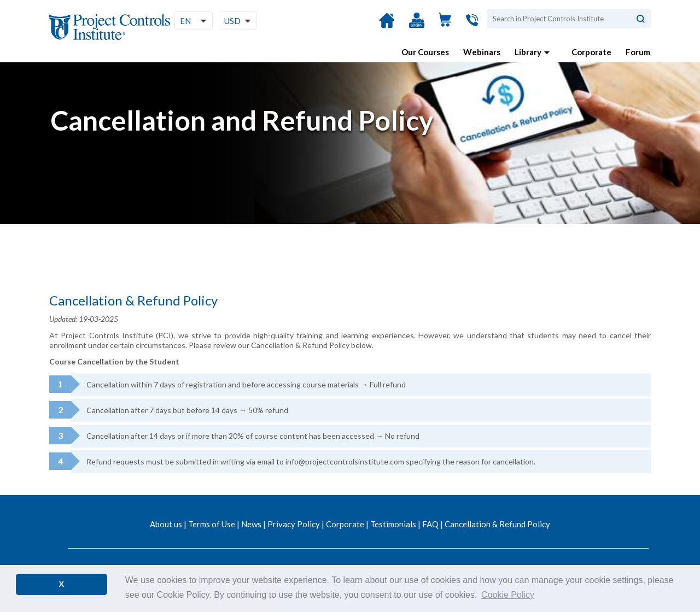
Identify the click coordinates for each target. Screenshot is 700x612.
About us (166, 524)
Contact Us (474, 26)
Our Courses (425, 52)
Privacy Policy (294, 524)
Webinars (482, 52)
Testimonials (393, 524)
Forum (638, 52)
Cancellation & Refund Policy (497, 524)
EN (185, 21)
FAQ (430, 524)
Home (387, 27)
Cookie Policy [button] (508, 595)
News (251, 524)
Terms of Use (212, 524)
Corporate (591, 52)
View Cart (445, 26)
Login (417, 26)
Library (528, 52)
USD (232, 21)
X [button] (62, 584)
